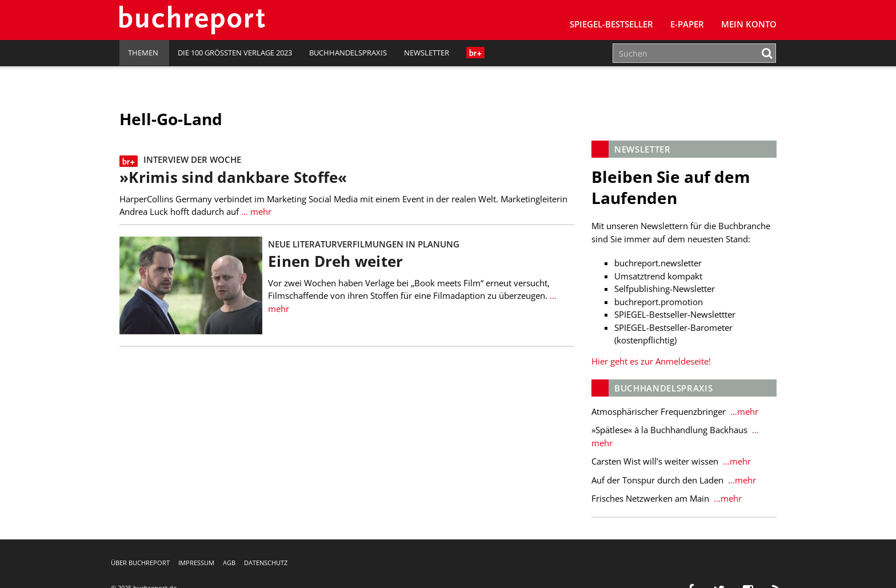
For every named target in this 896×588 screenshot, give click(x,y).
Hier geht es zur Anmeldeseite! (651, 361)
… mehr (255, 211)
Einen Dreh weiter (336, 261)
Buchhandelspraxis (348, 53)
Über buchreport (140, 563)
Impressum (196, 563)
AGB (229, 563)
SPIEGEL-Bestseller (611, 24)
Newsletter (427, 53)
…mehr (743, 411)
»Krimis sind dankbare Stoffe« (233, 177)
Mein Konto (749, 24)
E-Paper (687, 24)
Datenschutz (266, 563)
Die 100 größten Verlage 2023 (235, 53)
